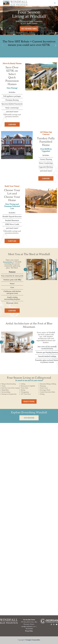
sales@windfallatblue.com (28, 623)
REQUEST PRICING (29, 404)
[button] (56, 45)
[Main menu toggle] (55, 3)
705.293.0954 (29, 626)
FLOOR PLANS (12, 243)
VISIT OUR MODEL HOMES (29, 29)
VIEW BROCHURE (29, 420)
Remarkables (8, 264)
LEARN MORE (12, 127)
